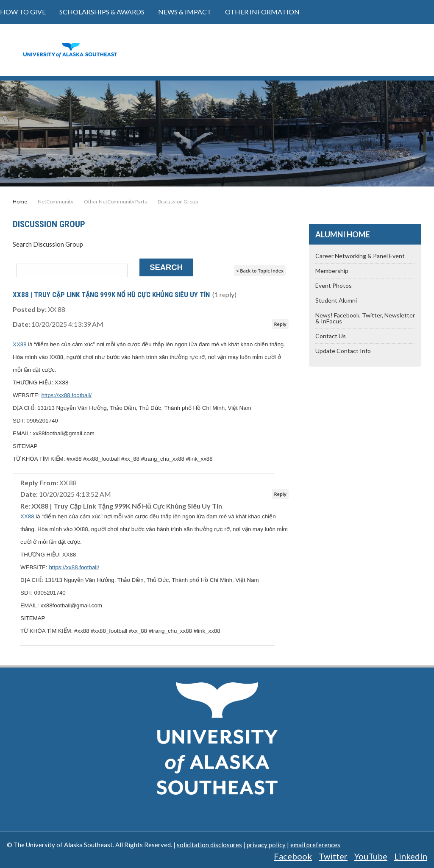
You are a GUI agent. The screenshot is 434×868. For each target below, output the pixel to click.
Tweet (398, 207)
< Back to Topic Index (260, 271)
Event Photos (334, 285)
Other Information (262, 12)
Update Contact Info (343, 351)
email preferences (315, 845)
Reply (280, 324)
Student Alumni (336, 300)
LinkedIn (411, 856)
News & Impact (185, 12)
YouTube (371, 856)
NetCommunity (56, 202)
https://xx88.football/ (66, 395)
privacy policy (266, 845)
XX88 (20, 344)
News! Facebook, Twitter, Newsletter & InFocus (365, 318)
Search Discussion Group (48, 244)
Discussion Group (178, 202)
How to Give (23, 12)
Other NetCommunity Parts (115, 202)
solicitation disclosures (209, 845)
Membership (332, 271)
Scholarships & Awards (102, 12)
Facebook (293, 856)
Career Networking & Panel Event (360, 256)
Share (339, 207)
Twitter (333, 856)
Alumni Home (343, 234)
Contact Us (331, 336)
